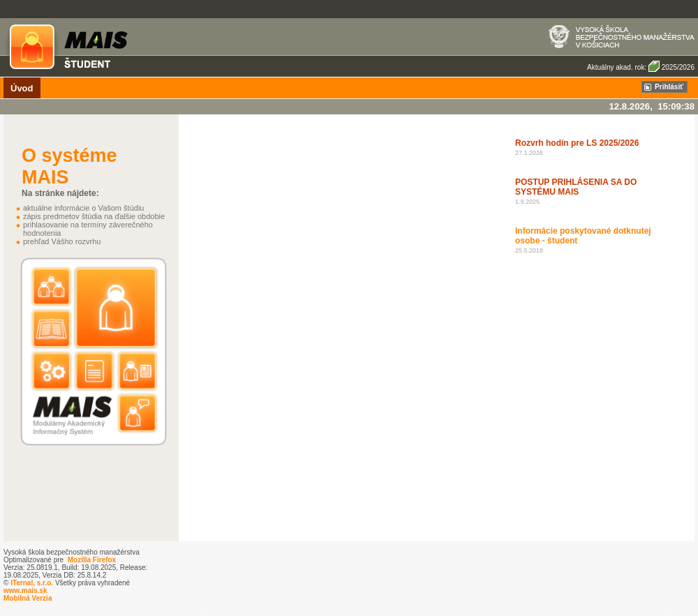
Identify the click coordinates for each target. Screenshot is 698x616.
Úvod (22, 88)
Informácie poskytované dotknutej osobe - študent (583, 236)
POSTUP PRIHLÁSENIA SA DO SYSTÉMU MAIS (576, 187)
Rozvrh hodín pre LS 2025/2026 (577, 143)
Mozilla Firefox (92, 560)
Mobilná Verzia (28, 598)
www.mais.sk (25, 591)
